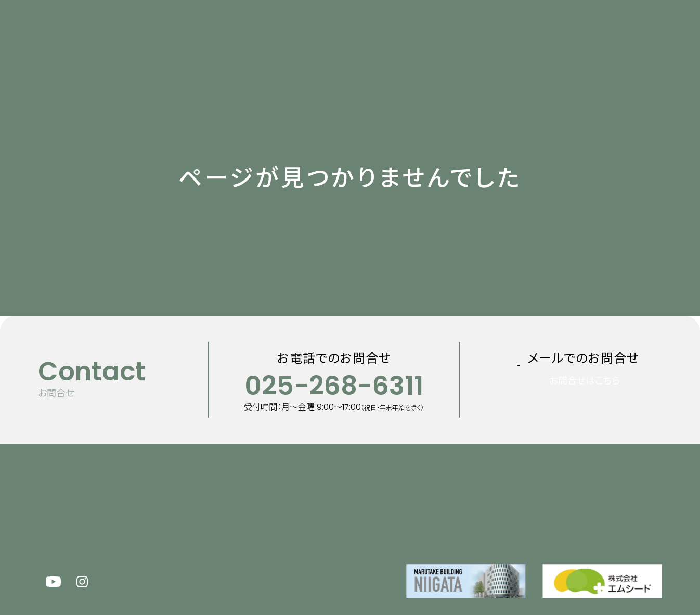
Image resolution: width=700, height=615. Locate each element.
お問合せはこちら (598, 396)
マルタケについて (306, 33)
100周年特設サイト (549, 33)
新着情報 (248, 33)
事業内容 (365, 33)
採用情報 (468, 33)
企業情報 (414, 33)
